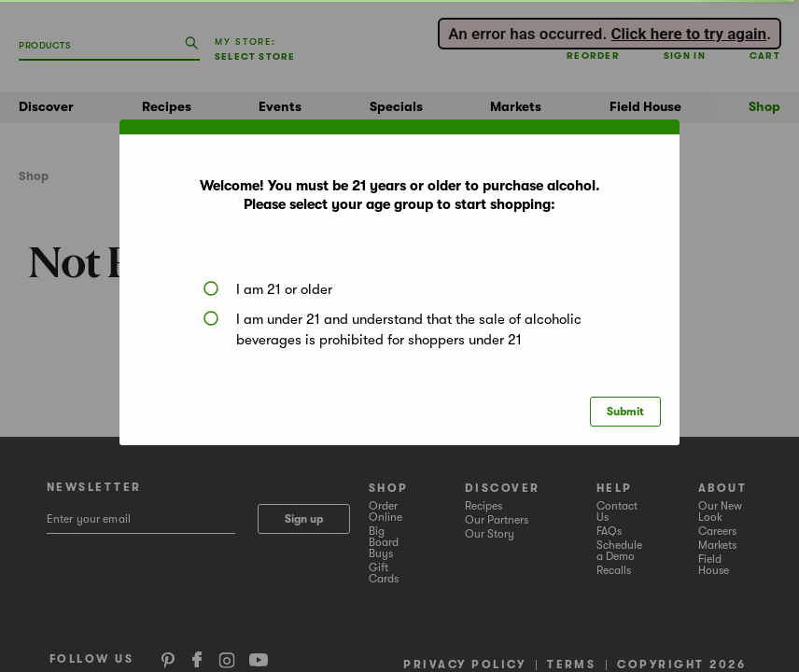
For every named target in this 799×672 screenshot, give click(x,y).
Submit (625, 412)
